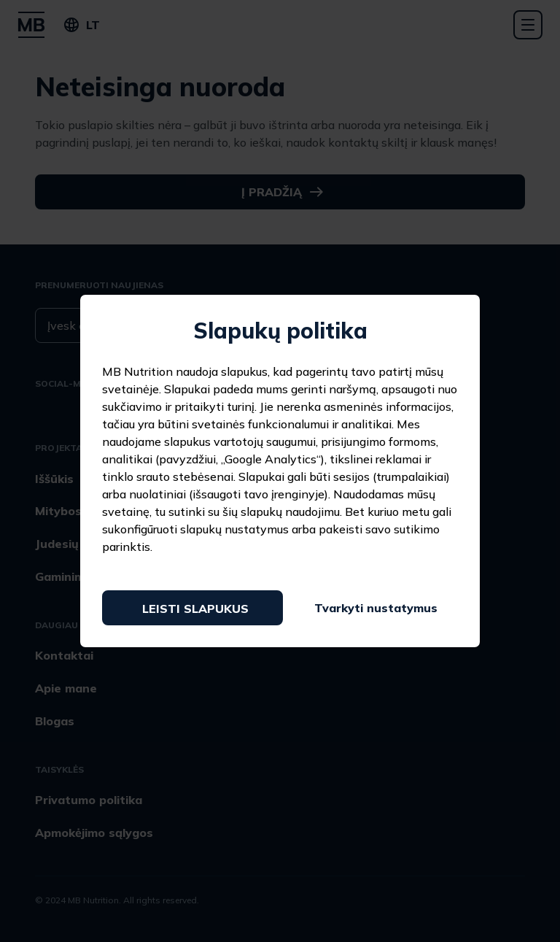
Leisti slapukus (195, 609)
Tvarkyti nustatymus (376, 608)
